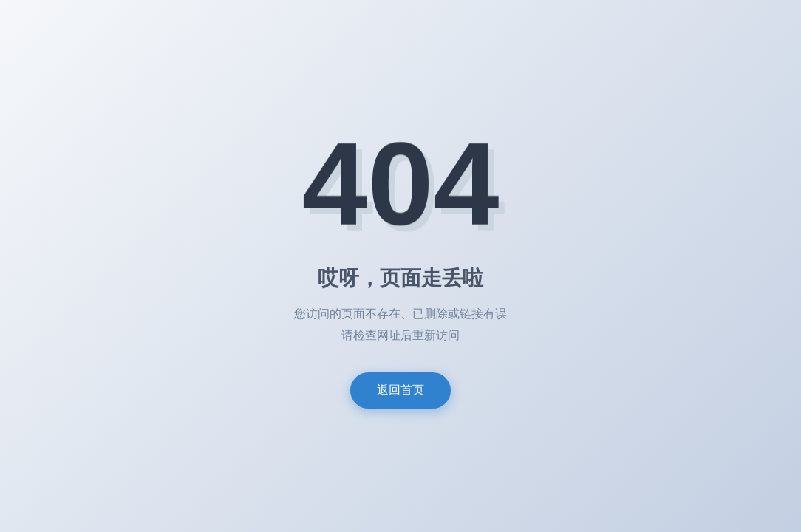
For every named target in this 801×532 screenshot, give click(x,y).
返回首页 (400, 390)
